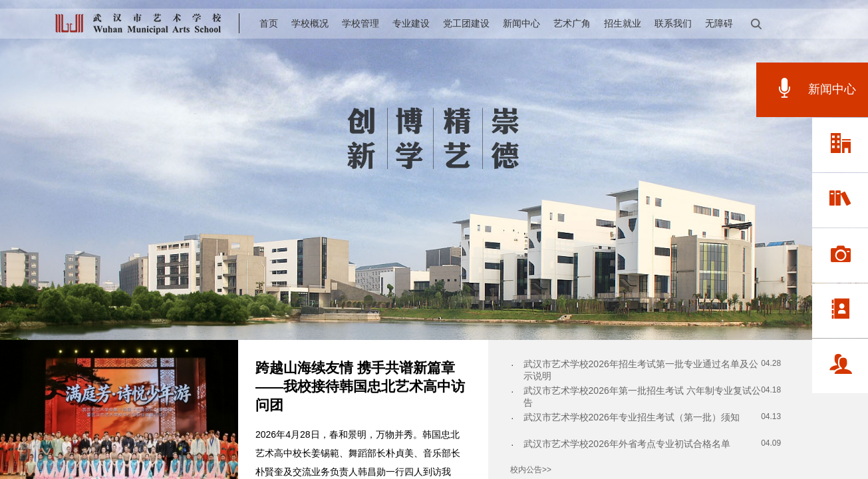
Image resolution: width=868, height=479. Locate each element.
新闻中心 (521, 23)
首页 (269, 23)
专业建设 (411, 23)
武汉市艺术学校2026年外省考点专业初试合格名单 (627, 444)
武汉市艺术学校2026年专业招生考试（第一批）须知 (632, 417)
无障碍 (719, 23)
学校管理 (361, 23)
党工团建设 (466, 23)
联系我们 (673, 23)
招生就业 (623, 23)
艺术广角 (572, 23)
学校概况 (310, 23)
